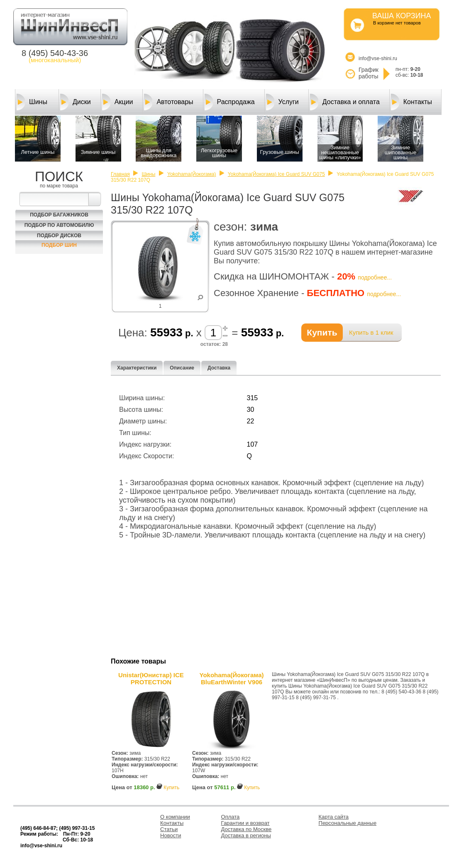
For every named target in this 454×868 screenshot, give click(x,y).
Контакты (411, 102)
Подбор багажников (59, 215)
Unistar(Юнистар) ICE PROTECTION (151, 678)
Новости (171, 835)
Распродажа (230, 102)
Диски (76, 102)
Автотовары (168, 102)
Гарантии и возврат (245, 823)
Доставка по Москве (247, 829)
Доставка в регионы (246, 835)
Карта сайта (334, 817)
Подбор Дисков (59, 236)
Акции (118, 102)
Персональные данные (348, 823)
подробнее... (375, 277)
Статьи (169, 829)
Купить (171, 788)
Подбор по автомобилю (59, 225)
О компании (175, 817)
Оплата (231, 817)
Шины (32, 102)
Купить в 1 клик (371, 332)
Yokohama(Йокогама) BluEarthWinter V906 (232, 678)
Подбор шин (59, 245)
